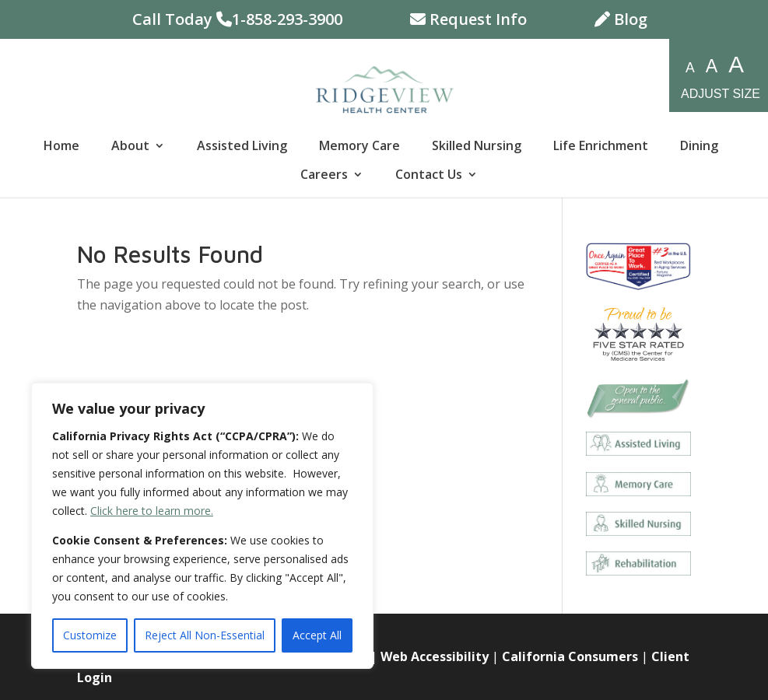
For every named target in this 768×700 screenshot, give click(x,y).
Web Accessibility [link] (435, 656)
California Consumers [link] (570, 656)
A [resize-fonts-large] (736, 65)
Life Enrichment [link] (601, 147)
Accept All (317, 635)
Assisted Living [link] (242, 147)
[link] (385, 88)
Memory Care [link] (359, 147)
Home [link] (61, 147)
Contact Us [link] (429, 176)
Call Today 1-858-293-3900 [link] (237, 21)
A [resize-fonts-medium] (712, 66)
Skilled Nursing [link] (477, 147)
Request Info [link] (468, 21)
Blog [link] (621, 21)
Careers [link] (324, 176)
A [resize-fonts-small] (690, 68)
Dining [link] (699, 147)
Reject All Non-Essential (205, 635)
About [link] (130, 147)
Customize (90, 635)
